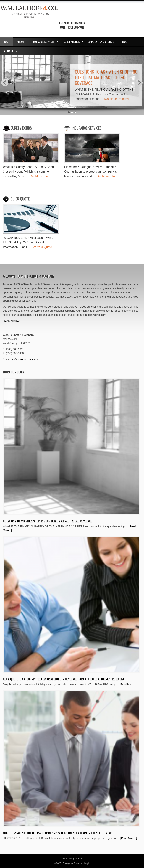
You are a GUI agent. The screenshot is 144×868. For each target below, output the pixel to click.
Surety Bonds (72, 42)
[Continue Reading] (117, 99)
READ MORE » (12, 321)
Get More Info (39, 176)
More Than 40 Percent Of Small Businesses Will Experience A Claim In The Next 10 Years (58, 833)
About (21, 42)
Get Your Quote (42, 247)
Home (6, 42)
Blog (124, 42)
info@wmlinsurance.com (25, 359)
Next (139, 82)
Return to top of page (72, 859)
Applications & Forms (101, 42)
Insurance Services (44, 42)
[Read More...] (128, 684)
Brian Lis (78, 863)
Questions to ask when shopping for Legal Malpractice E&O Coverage (106, 77)
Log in (87, 863)
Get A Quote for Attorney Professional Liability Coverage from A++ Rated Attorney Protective (64, 679)
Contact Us (10, 51)
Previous (5, 82)
